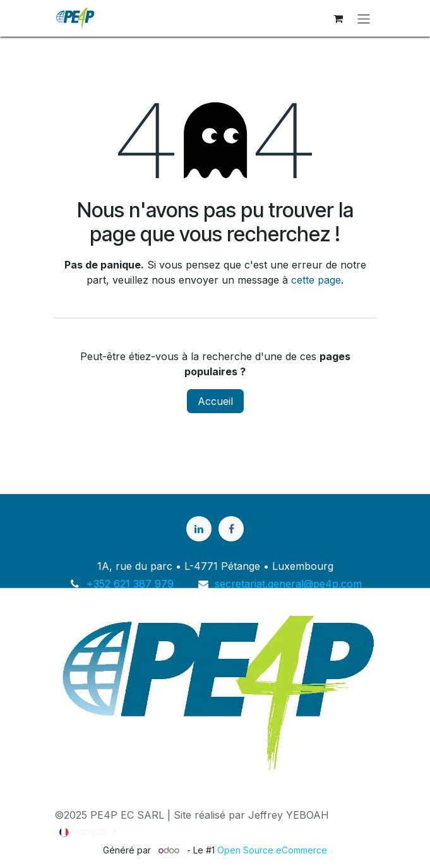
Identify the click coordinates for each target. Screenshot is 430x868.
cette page (316, 280)
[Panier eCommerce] (338, 18)
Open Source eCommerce (272, 850)
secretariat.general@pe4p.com (288, 584)
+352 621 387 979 (130, 584)
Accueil (215, 401)
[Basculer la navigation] (364, 18)
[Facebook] (231, 529)
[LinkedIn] (199, 529)
